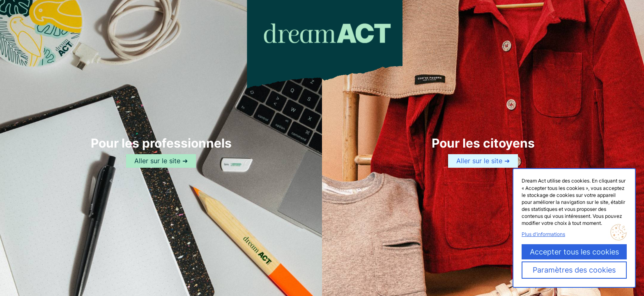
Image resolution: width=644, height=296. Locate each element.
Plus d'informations (543, 234)
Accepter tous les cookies (574, 252)
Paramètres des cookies (574, 270)
